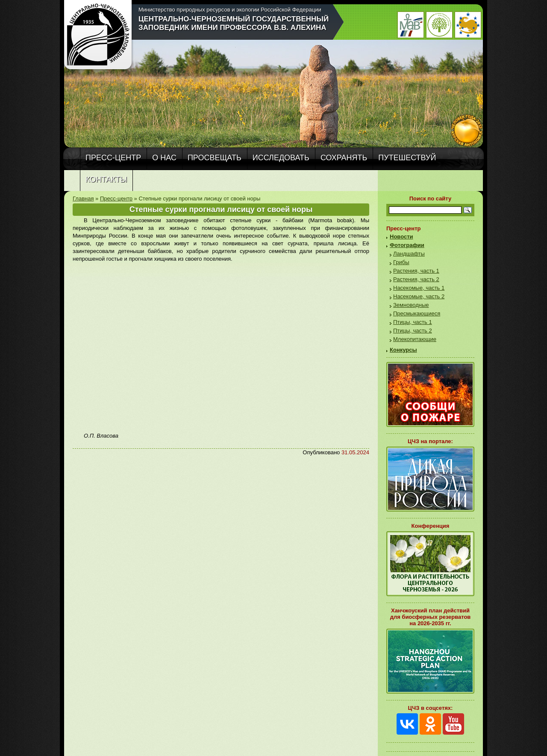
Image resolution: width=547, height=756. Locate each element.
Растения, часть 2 (416, 279)
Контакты (106, 179)
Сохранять (344, 158)
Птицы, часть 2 (413, 331)
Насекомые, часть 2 (419, 296)
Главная (83, 199)
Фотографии (407, 245)
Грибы (401, 262)
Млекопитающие (415, 339)
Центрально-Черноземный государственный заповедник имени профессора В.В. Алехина (234, 23)
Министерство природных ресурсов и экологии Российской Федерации (230, 10)
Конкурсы (403, 350)
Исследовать (281, 158)
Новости (401, 237)
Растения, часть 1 (416, 271)
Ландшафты (409, 254)
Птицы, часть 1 (413, 322)
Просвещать (215, 158)
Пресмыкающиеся (417, 313)
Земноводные (411, 305)
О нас (164, 158)
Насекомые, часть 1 (419, 288)
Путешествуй (407, 158)
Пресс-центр (113, 158)
